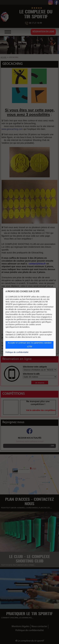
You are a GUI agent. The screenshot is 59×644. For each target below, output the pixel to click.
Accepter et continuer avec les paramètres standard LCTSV (29, 345)
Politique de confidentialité (17, 352)
